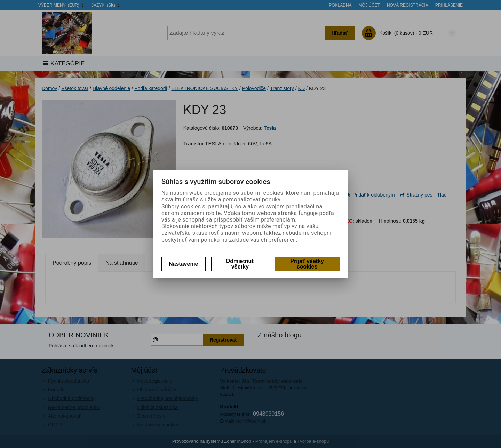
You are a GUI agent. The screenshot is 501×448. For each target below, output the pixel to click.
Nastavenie (184, 264)
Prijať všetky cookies (307, 264)
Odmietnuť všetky (240, 264)
